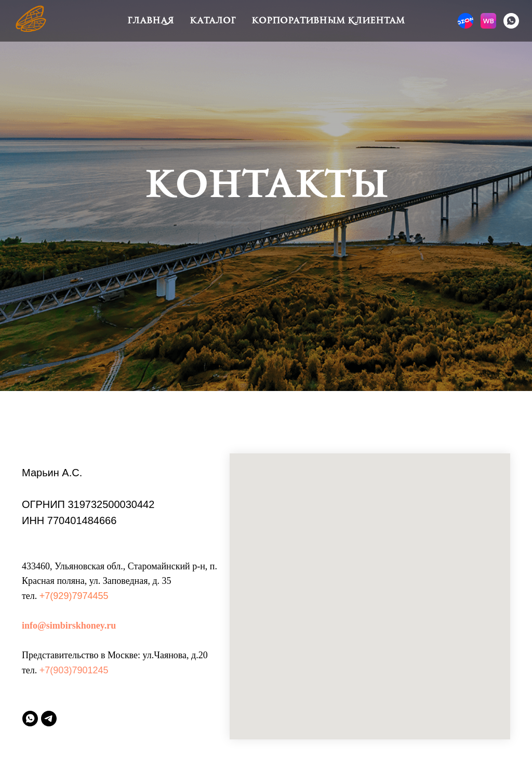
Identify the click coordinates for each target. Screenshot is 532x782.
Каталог (213, 21)
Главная (151, 21)
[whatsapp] (511, 21)
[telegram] (49, 719)
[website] (465, 21)
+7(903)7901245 (74, 670)
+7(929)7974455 (74, 596)
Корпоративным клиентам (328, 21)
